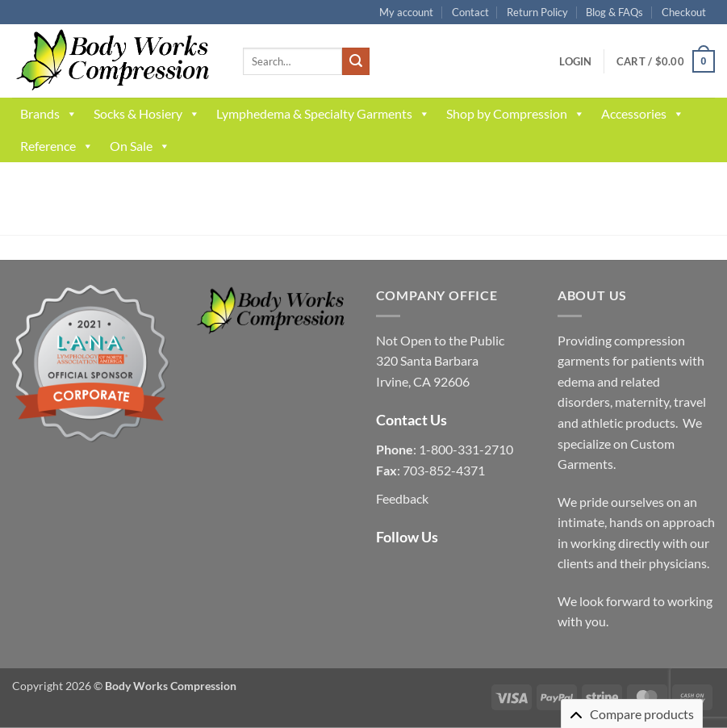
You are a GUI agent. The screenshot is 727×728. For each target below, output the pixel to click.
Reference (57, 146)
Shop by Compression (516, 114)
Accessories (643, 114)
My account (406, 12)
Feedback (402, 498)
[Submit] (356, 61)
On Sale (140, 146)
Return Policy (537, 12)
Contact (470, 12)
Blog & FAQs (614, 12)
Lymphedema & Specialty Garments (323, 114)
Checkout (684, 12)
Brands (49, 114)
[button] (575, 61)
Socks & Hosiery (147, 114)
